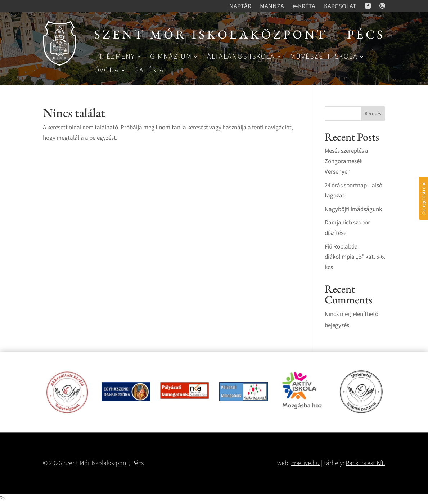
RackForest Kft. (365, 463)
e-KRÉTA (304, 6)
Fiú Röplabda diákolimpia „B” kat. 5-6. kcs (355, 257)
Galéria (149, 71)
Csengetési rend (424, 198)
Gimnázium (171, 57)
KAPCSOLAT (340, 6)
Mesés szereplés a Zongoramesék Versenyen (346, 161)
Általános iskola (241, 57)
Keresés (373, 114)
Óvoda (107, 71)
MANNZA (272, 6)
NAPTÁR (240, 6)
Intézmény (115, 57)
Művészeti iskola (324, 57)
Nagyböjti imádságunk (353, 209)
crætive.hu (305, 463)
